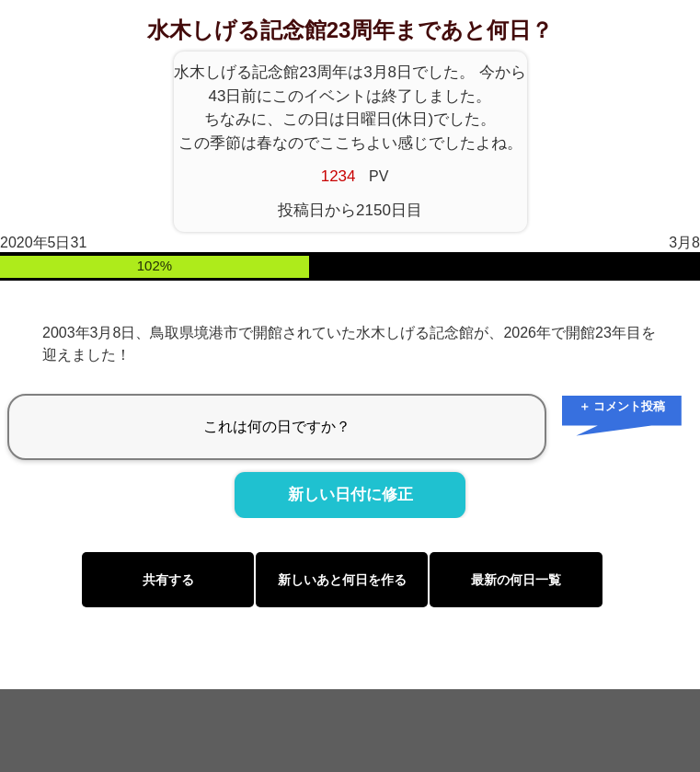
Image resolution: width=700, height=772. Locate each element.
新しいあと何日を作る (342, 580)
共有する (168, 580)
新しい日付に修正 (350, 495)
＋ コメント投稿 (622, 406)
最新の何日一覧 (516, 580)
